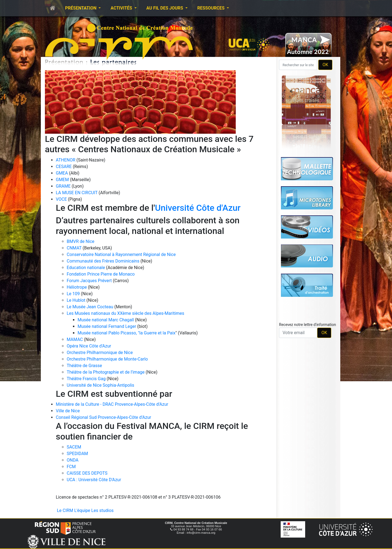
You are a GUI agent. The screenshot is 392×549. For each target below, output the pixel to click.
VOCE (61, 199)
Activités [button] (122, 8)
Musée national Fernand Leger (107, 326)
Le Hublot (76, 300)
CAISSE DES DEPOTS (87, 473)
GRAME (63, 186)
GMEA (62, 173)
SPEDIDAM (77, 454)
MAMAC (75, 339)
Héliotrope (77, 287)
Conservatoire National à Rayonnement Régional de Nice (121, 254)
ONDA (73, 460)
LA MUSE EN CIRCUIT (77, 193)
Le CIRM (65, 510)
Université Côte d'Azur (198, 208)
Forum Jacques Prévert (89, 281)
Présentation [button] (81, 8)
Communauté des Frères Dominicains (104, 261)
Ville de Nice (68, 411)
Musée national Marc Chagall (106, 320)
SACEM (74, 447)
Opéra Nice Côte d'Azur (89, 346)
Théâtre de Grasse (84, 366)
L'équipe (82, 510)
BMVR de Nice (81, 241)
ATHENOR (66, 160)
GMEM (62, 180)
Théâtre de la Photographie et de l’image (106, 372)
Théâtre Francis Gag (86, 379)
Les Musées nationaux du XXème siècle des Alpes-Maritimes (125, 313)
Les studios (102, 510)
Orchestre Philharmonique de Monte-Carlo (107, 359)
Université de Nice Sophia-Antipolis (100, 385)
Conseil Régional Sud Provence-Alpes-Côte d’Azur (103, 417)
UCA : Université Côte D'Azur (94, 480)
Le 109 (73, 294)
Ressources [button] (212, 8)
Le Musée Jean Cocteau (90, 307)
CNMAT (74, 248)
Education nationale (86, 268)
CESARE (64, 167)
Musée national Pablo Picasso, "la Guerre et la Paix (127, 333)
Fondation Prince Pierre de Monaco (101, 274)
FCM (71, 467)
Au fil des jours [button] (165, 8)
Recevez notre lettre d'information (307, 325)
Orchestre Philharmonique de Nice (100, 353)
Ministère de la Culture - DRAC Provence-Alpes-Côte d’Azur (112, 404)
